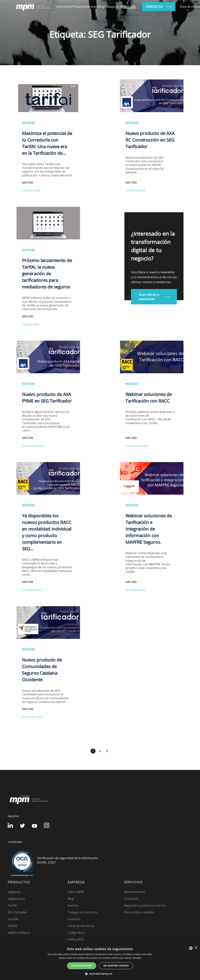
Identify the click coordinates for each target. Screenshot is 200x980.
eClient (12, 926)
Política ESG (76, 939)
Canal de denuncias (81, 926)
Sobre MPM (76, 892)
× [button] (196, 948)
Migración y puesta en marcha (145, 905)
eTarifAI (13, 919)
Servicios (92, 7)
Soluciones (64, 7)
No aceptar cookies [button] (116, 966)
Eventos (73, 905)
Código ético (76, 933)
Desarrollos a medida (139, 912)
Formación (131, 899)
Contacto (74, 919)
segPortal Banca (19, 933)
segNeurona (16, 899)
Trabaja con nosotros (83, 912)
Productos (79, 7)
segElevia (14, 892)
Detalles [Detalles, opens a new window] (137, 958)
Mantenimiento (135, 892)
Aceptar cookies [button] (82, 966)
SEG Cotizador (18, 912)
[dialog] (100, 962)
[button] (100, 974)
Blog (101, 7)
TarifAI (12, 905)
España (129, 7)
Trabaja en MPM (115, 7)
